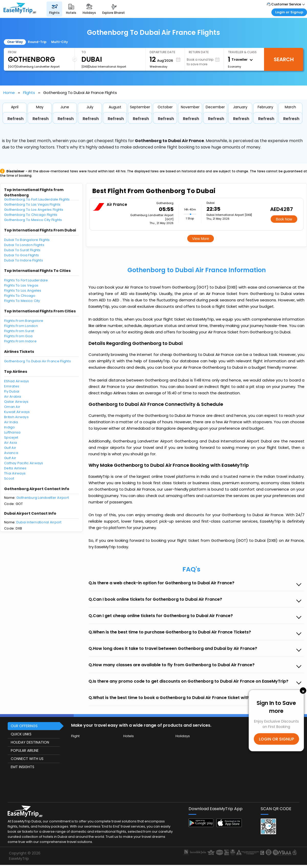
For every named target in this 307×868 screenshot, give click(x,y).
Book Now (284, 219)
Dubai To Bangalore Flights (27, 240)
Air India (11, 422)
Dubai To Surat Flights (22, 250)
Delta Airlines (15, 468)
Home (9, 93)
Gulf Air (10, 448)
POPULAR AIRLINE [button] (25, 750)
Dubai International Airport (39, 522)
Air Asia (10, 443)
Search (284, 59)
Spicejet (11, 437)
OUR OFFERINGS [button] (24, 726)
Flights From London (21, 326)
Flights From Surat (19, 331)
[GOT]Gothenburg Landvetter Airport (34, 67)
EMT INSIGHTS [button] (23, 767)
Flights (29, 93)
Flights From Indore (20, 341)
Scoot (9, 478)
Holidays (183, 736)
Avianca (11, 453)
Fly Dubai (12, 391)
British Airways (16, 417)
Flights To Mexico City (22, 301)
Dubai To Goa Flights (21, 255)
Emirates (12, 386)
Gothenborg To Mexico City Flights (33, 220)
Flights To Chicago (20, 296)
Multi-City (59, 42)
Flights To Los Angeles (23, 290)
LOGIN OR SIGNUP (276, 739)
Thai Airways (15, 473)
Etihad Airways (17, 381)
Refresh (15, 119)
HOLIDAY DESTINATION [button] (30, 742)
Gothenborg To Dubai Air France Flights (37, 361)
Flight (75, 736)
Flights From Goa (18, 336)
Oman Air (12, 407)
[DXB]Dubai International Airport (104, 67)
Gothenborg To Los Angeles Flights (34, 210)
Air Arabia (13, 396)
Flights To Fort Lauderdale (26, 280)
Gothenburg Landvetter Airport (43, 498)
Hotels (129, 736)
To (84, 52)
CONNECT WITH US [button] (27, 759)
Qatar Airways (16, 402)
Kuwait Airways (17, 412)
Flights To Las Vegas (21, 285)
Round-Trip (37, 42)
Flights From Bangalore (24, 321)
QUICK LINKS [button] (21, 734)
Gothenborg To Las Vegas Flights (32, 204)
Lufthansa (12, 432)
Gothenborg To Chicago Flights (31, 215)
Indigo (10, 427)
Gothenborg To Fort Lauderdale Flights (37, 199)
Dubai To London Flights (24, 245)
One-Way (15, 42)
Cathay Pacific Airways (24, 463)
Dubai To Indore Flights (24, 260)
